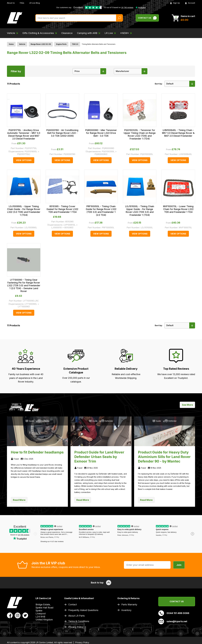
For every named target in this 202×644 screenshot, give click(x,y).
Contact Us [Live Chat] (147, 18)
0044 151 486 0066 (174, 613)
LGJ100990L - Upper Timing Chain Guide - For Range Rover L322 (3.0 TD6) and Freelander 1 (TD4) (24, 211)
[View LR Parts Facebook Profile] (10, 615)
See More (187, 405)
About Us (11, 3)
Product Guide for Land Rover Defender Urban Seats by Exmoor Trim (99, 457)
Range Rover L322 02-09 (41, 44)
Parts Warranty (129, 604)
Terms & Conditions (79, 621)
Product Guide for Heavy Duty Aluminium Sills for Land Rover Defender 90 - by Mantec (164, 457)
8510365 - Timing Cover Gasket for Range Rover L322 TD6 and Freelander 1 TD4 (62, 209)
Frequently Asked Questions (83, 610)
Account (190, 3)
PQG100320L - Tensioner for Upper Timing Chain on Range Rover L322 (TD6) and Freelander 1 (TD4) (140, 134)
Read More (19, 500)
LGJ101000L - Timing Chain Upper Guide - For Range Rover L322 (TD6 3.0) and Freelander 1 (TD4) (140, 211)
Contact (73, 604)
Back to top (101, 583)
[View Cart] (183, 18)
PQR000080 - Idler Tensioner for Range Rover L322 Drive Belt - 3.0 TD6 (101, 133)
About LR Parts (76, 616)
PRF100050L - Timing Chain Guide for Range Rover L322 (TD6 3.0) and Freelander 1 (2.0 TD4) (101, 211)
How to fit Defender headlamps (37, 452)
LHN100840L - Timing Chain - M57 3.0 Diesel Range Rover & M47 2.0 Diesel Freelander (178, 133)
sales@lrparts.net (173, 621)
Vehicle (22, 44)
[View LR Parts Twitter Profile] (25, 615)
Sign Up (175, 3)
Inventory (126, 610)
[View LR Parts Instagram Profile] (18, 615)
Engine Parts (61, 44)
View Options (24, 160)
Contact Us (177, 601)
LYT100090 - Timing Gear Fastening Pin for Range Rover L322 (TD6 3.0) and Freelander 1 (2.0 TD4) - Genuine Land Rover (24, 286)
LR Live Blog (35, 3)
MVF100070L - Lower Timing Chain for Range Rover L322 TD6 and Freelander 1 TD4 (178, 209)
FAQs (22, 3)
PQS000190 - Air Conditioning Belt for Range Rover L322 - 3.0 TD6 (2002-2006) (62, 133)
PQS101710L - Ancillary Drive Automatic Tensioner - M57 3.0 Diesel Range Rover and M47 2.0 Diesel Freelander (24, 134)
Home (11, 44)
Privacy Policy (76, 627)
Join (179, 565)
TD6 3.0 (75, 44)
